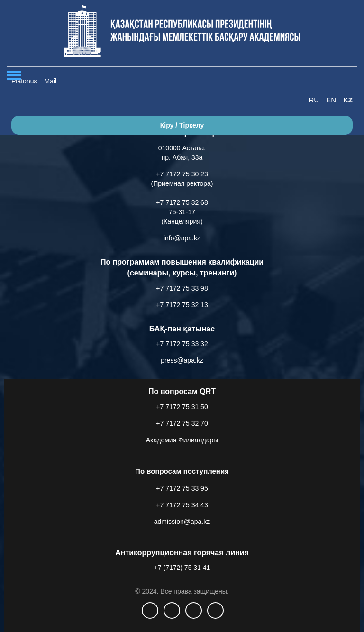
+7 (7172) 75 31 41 (182, 568)
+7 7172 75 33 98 (182, 288)
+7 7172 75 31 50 (182, 407)
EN (331, 100)
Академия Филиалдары (182, 440)
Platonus (24, 81)
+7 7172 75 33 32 (182, 344)
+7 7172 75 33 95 (182, 488)
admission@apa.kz (182, 522)
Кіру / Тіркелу (182, 125)
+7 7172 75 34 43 (182, 505)
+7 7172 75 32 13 (182, 305)
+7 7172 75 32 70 (182, 423)
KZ (348, 100)
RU (314, 100)
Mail (50, 81)
